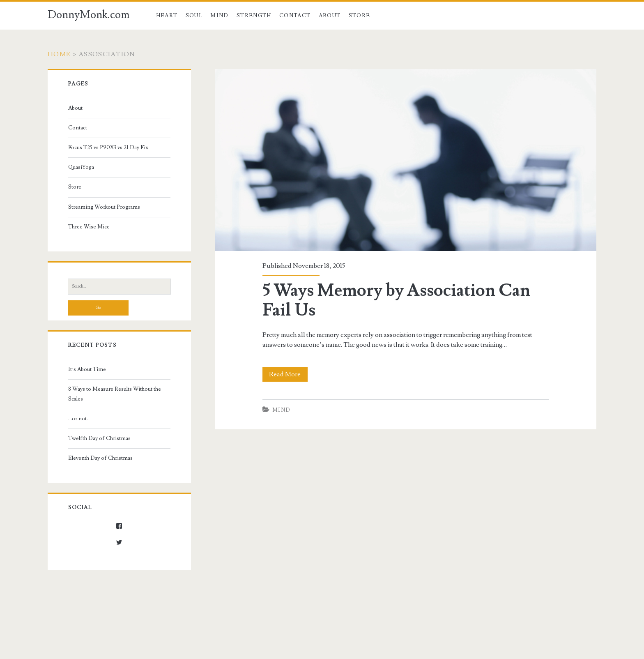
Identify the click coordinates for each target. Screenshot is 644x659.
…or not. (78, 419)
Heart (167, 16)
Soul (194, 16)
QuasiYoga (81, 167)
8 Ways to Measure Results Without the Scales (115, 394)
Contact (295, 16)
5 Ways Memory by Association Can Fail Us (396, 300)
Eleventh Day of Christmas (100, 458)
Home (59, 54)
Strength (254, 16)
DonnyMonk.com (89, 15)
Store (360, 16)
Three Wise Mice (89, 227)
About (330, 16)
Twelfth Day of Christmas (99, 438)
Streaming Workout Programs (104, 207)
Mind (219, 16)
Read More (288, 374)
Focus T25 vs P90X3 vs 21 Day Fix (108, 147)
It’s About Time (87, 369)
